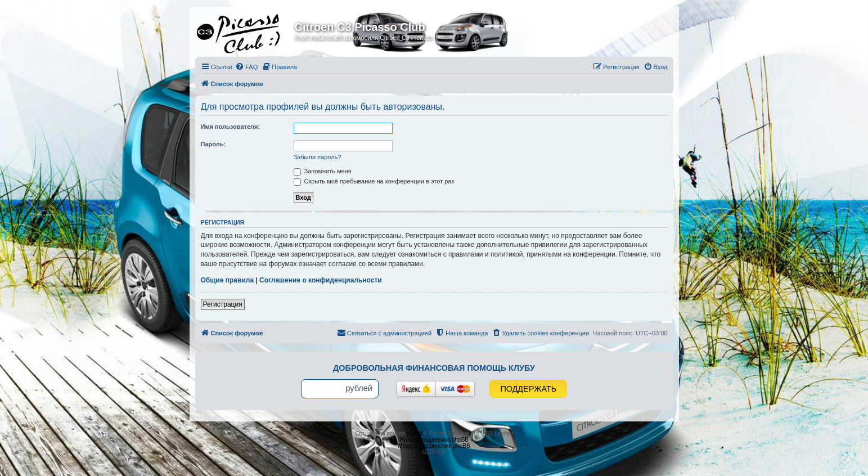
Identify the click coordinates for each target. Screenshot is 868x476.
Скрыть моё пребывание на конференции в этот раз (374, 181)
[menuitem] (246, 67)
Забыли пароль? (318, 157)
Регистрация (223, 304)
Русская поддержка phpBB (434, 440)
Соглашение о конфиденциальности (321, 280)
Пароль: (213, 144)
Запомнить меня (323, 171)
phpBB (415, 434)
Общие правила (228, 280)
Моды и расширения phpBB (434, 446)
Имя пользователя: (231, 127)
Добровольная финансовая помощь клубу (434, 368)
